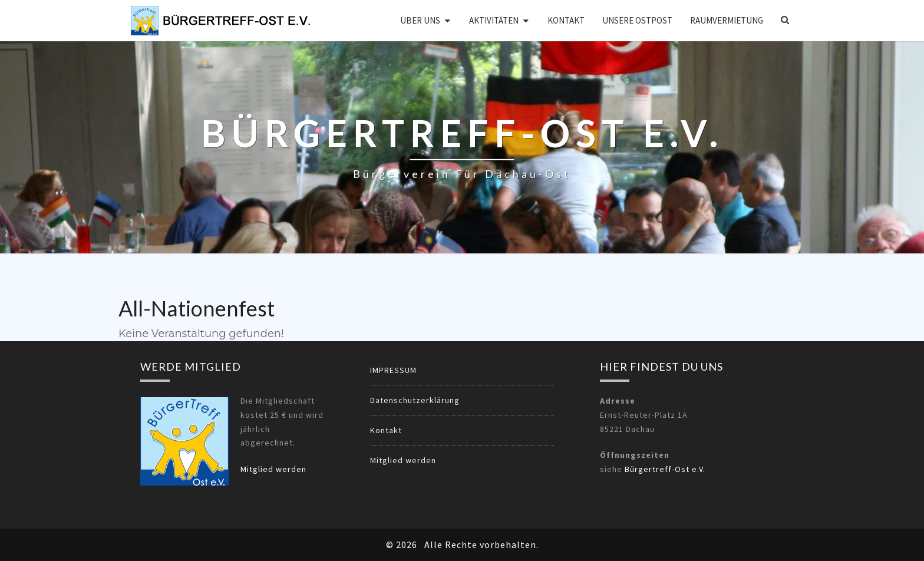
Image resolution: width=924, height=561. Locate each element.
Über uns (420, 20)
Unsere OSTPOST (637, 20)
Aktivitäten (494, 20)
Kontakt (566, 20)
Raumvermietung (727, 20)
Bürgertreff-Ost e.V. (665, 469)
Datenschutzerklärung (415, 400)
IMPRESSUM (393, 370)
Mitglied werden (273, 469)
